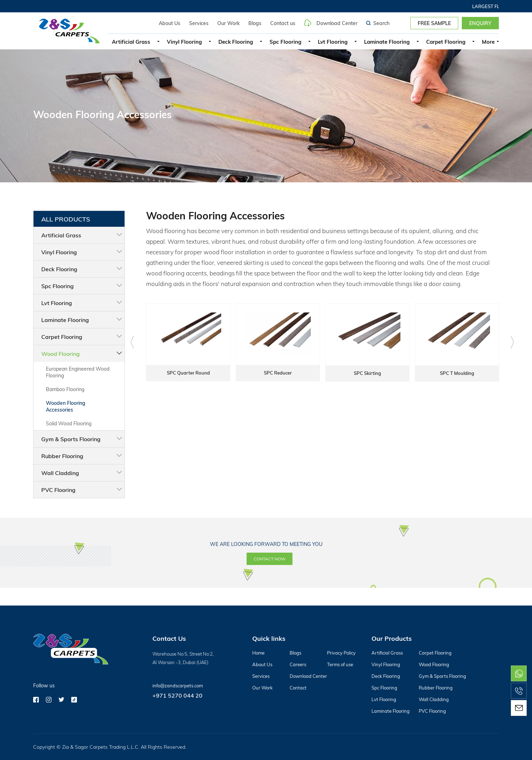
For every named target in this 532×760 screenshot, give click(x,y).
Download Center (331, 23)
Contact (298, 688)
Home (258, 653)
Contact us (283, 23)
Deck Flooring (236, 42)
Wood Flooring (61, 354)
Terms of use (340, 664)
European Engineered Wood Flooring (78, 372)
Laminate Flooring (387, 42)
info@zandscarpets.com (178, 686)
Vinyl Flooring (184, 42)
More (488, 42)
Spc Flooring (285, 42)
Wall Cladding (60, 473)
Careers (298, 664)
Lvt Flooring (333, 42)
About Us (170, 23)
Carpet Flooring (446, 42)
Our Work (228, 23)
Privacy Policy (341, 653)
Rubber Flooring (62, 456)
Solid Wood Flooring (69, 423)
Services (199, 23)
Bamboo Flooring (65, 389)
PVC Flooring (58, 490)
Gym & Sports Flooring (71, 439)
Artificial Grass (131, 42)
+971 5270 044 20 (177, 695)
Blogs (255, 23)
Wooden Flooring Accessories (66, 406)
